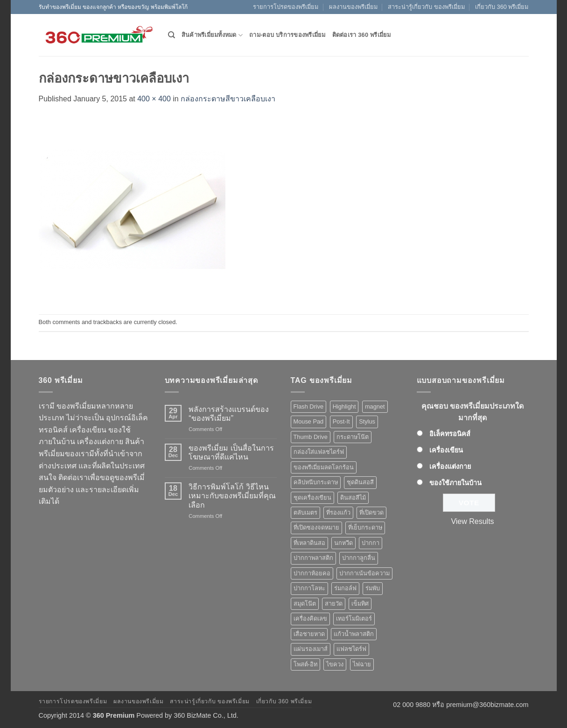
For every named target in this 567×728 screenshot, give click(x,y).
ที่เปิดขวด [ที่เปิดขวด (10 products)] (371, 512)
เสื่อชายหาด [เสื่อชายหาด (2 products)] (309, 634)
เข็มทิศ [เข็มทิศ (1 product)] (360, 604)
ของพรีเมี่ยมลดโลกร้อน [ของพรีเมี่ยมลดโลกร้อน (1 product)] (324, 467)
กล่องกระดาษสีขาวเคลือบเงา (228, 99)
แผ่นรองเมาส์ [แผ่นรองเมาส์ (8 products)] (311, 649)
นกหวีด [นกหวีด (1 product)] (343, 543)
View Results (472, 521)
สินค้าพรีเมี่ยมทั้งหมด (212, 35)
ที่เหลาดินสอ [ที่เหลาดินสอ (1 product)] (309, 543)
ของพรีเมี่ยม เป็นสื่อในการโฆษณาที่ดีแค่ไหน (231, 452)
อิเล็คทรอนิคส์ (450, 434)
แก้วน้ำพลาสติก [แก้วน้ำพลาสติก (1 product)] (354, 634)
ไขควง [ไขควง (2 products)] (335, 664)
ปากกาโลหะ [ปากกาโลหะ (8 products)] (309, 588)
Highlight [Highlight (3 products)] (344, 406)
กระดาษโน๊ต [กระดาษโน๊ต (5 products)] (353, 437)
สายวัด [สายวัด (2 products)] (334, 604)
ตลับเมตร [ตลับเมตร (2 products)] (305, 512)
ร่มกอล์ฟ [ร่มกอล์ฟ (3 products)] (345, 588)
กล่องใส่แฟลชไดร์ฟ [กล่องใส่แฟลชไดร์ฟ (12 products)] (319, 452)
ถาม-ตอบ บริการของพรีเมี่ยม (287, 35)
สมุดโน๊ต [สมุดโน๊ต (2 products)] (305, 604)
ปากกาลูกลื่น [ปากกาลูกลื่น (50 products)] (359, 558)
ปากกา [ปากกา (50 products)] (371, 543)
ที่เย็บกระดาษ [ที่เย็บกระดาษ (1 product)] (365, 527)
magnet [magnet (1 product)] (375, 406)
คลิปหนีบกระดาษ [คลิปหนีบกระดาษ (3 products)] (316, 482)
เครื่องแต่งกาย (450, 466)
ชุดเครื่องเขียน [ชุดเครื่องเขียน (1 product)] (312, 498)
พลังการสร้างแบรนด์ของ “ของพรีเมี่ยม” (229, 414)
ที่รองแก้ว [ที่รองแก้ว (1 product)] (338, 512)
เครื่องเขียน (446, 450)
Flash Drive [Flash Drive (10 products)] (309, 406)
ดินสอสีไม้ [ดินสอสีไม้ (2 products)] (353, 498)
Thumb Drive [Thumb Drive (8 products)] (311, 437)
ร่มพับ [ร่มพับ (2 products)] (373, 588)
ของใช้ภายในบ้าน (455, 483)
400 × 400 (154, 99)
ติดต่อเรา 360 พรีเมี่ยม (362, 35)
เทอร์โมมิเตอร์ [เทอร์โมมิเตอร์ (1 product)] (354, 618)
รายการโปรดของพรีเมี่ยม (286, 7)
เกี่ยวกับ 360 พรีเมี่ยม (502, 7)
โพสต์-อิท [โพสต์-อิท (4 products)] (305, 664)
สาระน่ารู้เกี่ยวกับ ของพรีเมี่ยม (426, 7)
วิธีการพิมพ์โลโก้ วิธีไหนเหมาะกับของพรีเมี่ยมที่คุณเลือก (232, 496)
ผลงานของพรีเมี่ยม (353, 7)
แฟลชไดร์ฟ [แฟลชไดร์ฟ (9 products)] (351, 649)
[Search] (171, 35)
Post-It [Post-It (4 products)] (341, 421)
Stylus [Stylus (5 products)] (367, 421)
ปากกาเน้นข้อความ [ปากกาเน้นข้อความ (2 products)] (364, 573)
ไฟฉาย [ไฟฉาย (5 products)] (362, 664)
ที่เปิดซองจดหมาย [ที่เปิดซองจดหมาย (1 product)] (316, 527)
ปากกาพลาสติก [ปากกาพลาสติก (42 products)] (313, 558)
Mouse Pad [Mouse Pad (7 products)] (309, 421)
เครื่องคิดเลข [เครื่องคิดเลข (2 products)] (310, 618)
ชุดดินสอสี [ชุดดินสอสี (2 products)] (360, 482)
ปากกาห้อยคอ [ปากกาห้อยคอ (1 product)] (312, 573)
